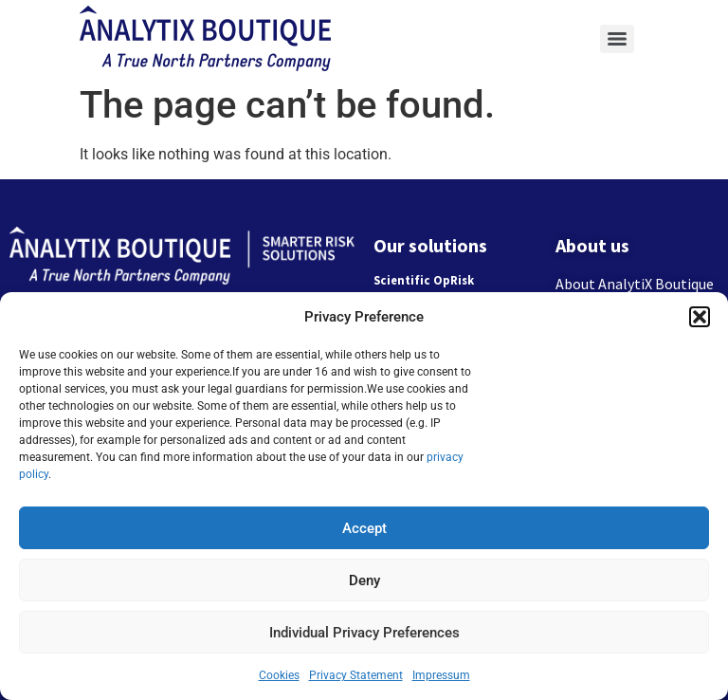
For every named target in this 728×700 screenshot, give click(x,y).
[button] (700, 317)
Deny (364, 580)
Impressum (441, 675)
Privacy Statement (356, 675)
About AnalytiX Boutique (635, 284)
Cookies (279, 675)
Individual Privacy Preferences (364, 633)
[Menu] (617, 39)
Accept (364, 528)
